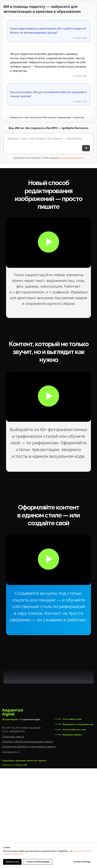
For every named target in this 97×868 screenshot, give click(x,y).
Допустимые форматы (72, 158)
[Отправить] (86, 148)
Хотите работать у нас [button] (74, 829)
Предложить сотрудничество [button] (78, 824)
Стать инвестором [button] (72, 819)
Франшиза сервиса (72, 834)
